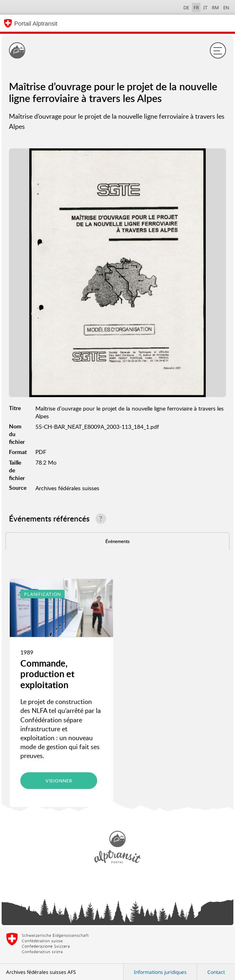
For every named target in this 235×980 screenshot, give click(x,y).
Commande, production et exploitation (47, 674)
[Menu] (218, 50)
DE (186, 8)
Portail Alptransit (36, 24)
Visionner (59, 781)
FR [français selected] (196, 8)
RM (215, 8)
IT (205, 8)
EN (226, 8)
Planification (42, 594)
